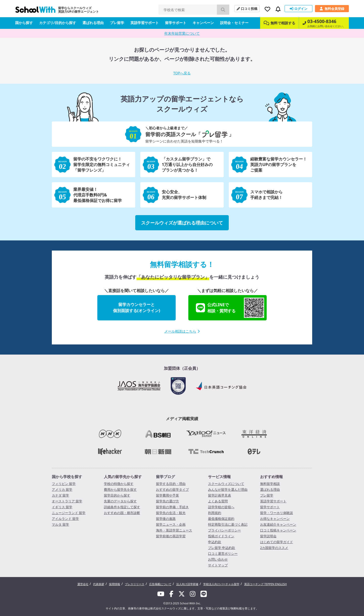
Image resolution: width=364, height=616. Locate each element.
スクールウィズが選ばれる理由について (182, 223)
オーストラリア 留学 (67, 501)
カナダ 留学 (60, 495)
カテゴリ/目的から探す (58, 23)
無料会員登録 (332, 9)
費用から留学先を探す (120, 489)
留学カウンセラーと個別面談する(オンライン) (137, 307)
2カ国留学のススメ (274, 548)
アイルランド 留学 (65, 519)
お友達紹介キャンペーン (278, 524)
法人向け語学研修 (187, 584)
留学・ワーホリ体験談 (277, 513)
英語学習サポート (145, 23)
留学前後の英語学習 (171, 536)
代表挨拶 (99, 584)
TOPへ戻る (182, 73)
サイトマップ (218, 565)
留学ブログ (165, 477)
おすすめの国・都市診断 (122, 513)
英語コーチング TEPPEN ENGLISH (266, 584)
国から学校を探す (67, 477)
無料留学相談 (270, 484)
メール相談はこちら (182, 331)
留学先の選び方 (167, 501)
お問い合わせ (218, 559)
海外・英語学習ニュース (174, 530)
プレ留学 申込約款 (222, 548)
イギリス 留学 (62, 507)
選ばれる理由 (93, 23)
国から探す (24, 23)
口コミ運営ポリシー (223, 553)
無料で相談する (279, 23)
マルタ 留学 (60, 524)
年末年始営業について (182, 33)
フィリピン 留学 (64, 484)
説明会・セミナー (234, 23)
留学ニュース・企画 (171, 524)
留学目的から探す (117, 495)
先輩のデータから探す (120, 501)
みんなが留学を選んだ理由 (228, 489)
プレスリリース (135, 584)
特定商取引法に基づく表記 (228, 524)
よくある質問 (218, 501)
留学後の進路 (166, 519)
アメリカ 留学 (62, 489)
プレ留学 (117, 23)
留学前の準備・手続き (172, 507)
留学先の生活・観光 (171, 513)
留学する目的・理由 (171, 484)
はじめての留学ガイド (277, 542)
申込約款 (215, 542)
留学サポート (176, 23)
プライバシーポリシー (224, 530)
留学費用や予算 (167, 495)
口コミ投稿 (247, 9)
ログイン (299, 9)
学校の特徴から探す (119, 484)
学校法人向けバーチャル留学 (221, 584)
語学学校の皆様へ (221, 507)
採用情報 (115, 584)
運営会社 (83, 584)
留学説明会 (268, 536)
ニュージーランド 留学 (69, 513)
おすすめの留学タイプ (172, 489)
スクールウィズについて (226, 484)
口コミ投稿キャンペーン (278, 530)
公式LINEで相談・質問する (230, 308)
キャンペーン (203, 23)
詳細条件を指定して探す (122, 507)
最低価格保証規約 (221, 519)
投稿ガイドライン (221, 536)
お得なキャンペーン (275, 519)
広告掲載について (160, 584)
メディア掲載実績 (182, 419)
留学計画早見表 (220, 495)
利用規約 (215, 513)
